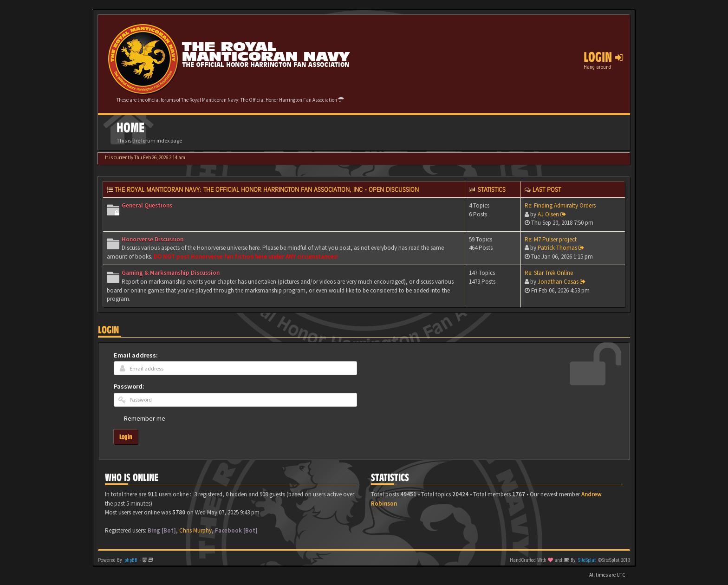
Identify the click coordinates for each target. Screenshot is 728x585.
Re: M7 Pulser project (551, 239)
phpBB (131, 560)
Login (108, 330)
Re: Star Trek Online (549, 273)
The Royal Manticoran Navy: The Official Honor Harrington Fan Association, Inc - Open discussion (267, 189)
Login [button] (603, 57)
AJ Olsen (548, 214)
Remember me (145, 418)
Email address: (136, 355)
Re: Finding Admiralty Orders (560, 205)
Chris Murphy (195, 530)
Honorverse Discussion (153, 239)
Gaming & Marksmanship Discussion (171, 273)
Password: (129, 386)
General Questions (147, 205)
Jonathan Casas (558, 282)
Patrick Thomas (557, 248)
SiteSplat (587, 560)
